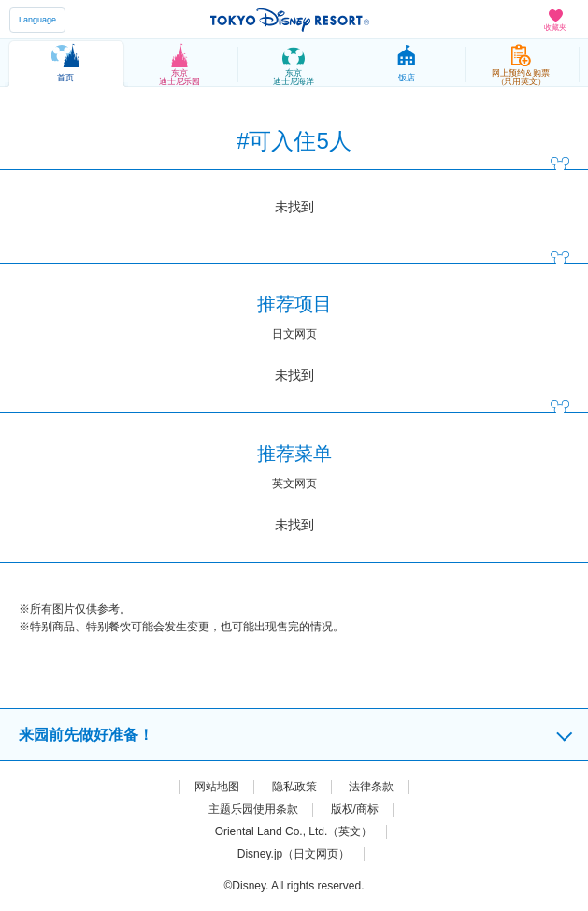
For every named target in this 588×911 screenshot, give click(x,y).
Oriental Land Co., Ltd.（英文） (294, 831)
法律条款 (371, 787)
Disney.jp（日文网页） (294, 854)
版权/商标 (355, 809)
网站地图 (217, 787)
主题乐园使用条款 (253, 809)
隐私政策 (294, 787)
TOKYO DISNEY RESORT (290, 20)
